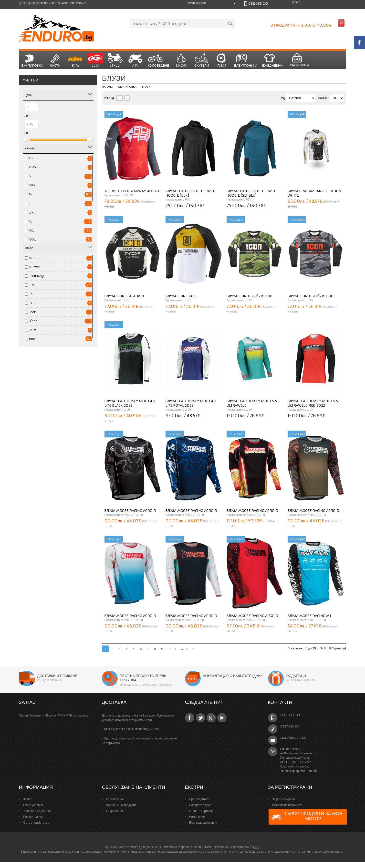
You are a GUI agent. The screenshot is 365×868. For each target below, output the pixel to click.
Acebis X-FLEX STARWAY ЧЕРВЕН (133, 191)
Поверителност (34, 817)
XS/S (32, 167)
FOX (32, 285)
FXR (32, 294)
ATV (135, 60)
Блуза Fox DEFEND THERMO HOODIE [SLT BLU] (251, 193)
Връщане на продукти (121, 805)
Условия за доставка (37, 811)
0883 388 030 (258, 4)
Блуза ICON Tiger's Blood (250, 296)
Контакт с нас (115, 799)
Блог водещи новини (203, 823)
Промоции (299, 60)
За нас (28, 799)
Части (55, 60)
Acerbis (35, 258)
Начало (108, 87)
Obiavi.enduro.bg (36, 823)
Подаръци (296, 676)
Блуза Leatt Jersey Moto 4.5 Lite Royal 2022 (191, 403)
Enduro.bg (36, 276)
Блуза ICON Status (182, 296)
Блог (296, 2)
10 (169, 649)
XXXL (32, 239)
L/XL (32, 212)
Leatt (33, 312)
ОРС (256, 847)
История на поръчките (287, 805)
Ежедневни (272, 60)
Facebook (190, 718)
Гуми (222, 60)
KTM (75, 60)
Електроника (246, 60)
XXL (31, 230)
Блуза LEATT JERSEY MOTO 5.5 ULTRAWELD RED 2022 (313, 403)
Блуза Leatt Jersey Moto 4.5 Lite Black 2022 (130, 403)
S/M (32, 185)
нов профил (77, 3)
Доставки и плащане (57, 676)
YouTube (222, 718)
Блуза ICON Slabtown (124, 296)
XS (31, 158)
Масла (182, 60)
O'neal (34, 321)
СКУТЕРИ (202, 60)
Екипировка (32, 60)
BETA (95, 60)
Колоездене (158, 60)
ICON (32, 303)
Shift (32, 330)
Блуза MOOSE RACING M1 (309, 616)
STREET (115, 60)
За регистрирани (284, 799)
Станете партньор (201, 811)
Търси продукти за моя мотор (307, 817)
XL (31, 221)
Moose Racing (133, 515)
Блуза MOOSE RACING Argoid (252, 616)
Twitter (200, 718)
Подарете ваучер (201, 805)
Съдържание (115, 811)
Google (211, 718)
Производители (200, 799)
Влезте (43, 3)
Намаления (197, 817)
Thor (32, 339)
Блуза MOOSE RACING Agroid (130, 511)
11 (176, 649)
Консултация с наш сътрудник (233, 676)
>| (194, 649)
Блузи (146, 87)
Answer (34, 267)
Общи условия (33, 805)
